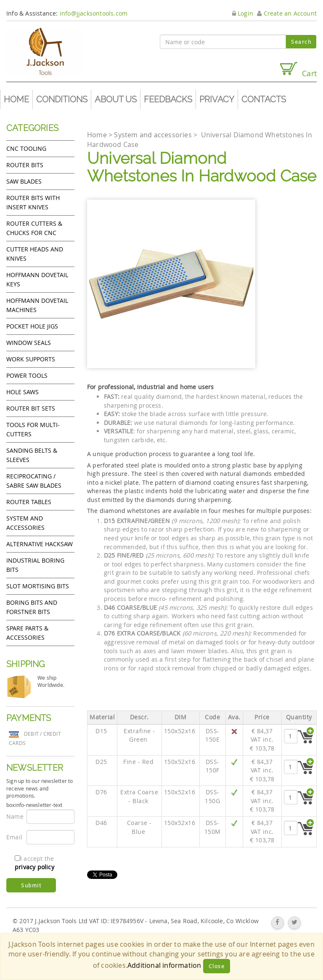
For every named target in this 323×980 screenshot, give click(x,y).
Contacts (264, 99)
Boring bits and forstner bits (32, 607)
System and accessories (25, 523)
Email (13, 837)
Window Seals (29, 343)
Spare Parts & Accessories (27, 633)
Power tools (27, 375)
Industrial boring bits (35, 565)
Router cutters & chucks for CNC (34, 228)
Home (16, 99)
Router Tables (29, 502)
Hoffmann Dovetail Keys (37, 279)
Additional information (164, 965)
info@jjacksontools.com (94, 13)
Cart (298, 70)
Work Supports (31, 359)
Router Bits (25, 165)
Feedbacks (168, 99)
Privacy (217, 99)
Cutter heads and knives (35, 254)
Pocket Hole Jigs (32, 326)
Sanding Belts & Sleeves (32, 455)
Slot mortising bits (38, 586)
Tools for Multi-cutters (33, 429)
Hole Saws (23, 392)
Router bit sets (31, 408)
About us (116, 99)
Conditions (62, 99)
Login (243, 13)
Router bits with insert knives (33, 202)
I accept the (34, 863)
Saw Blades (24, 181)
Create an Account (287, 13)
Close (217, 966)
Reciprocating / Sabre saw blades (34, 481)
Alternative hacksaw (40, 544)
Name (13, 816)
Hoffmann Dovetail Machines (37, 305)
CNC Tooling (26, 148)
